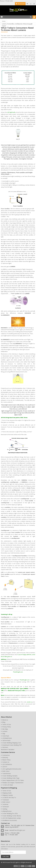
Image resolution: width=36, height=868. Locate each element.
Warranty (5, 758)
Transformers (7, 773)
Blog (4, 722)
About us (5, 720)
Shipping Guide (7, 793)
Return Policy (6, 760)
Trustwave (6, 800)
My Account (21, 4)
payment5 (30, 866)
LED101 (5, 767)
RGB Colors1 (6, 802)
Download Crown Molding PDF (12, 745)
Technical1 (6, 807)
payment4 (26, 866)
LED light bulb (11, 112)
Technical (5, 804)
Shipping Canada (7, 795)
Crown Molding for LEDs (10, 813)
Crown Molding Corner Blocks (12, 816)
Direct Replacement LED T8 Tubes (13, 780)
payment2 (19, 866)
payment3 (23, 866)
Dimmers (5, 747)
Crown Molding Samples (10, 776)
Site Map (5, 729)
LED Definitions (7, 764)
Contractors (6, 755)
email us (29, 702)
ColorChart (6, 736)
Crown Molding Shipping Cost (12, 743)
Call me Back (6, 740)
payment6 (33, 866)
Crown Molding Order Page (11, 778)
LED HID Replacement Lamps (12, 818)
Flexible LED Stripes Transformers (13, 783)
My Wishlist (27, 4)
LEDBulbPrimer (7, 738)
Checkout (31, 4)
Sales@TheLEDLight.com (17, 830)
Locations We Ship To (9, 797)
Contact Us (6, 762)
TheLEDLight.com (18, 672)
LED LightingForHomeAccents (12, 769)
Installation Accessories (10, 820)
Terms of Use (7, 724)
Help (4, 734)
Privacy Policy (7, 727)
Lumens (5, 731)
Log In (34, 4)
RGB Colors (6, 771)
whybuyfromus (7, 811)
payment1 (15, 866)
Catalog (5, 809)
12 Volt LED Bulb (8, 785)
